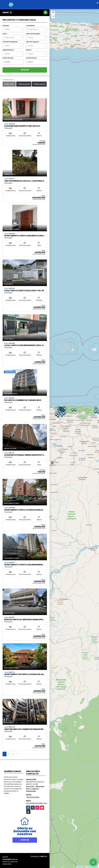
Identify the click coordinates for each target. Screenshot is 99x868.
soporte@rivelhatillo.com (37, 803)
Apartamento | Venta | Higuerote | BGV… (25, 236)
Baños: (29, 50)
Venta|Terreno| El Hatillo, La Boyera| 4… (25, 181)
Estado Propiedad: (10, 42)
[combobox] (13, 30)
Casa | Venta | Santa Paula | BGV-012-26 (24, 291)
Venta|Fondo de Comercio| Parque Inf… (24, 729)
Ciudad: (6, 26)
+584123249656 (33, 797)
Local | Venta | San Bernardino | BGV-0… (25, 345)
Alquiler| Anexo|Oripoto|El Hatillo (22, 126)
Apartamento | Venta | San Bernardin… (24, 565)
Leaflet (79, 867)
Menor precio (24, 84)
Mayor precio (39, 84)
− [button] (53, 16)
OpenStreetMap (93, 867)
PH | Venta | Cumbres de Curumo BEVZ (23, 400)
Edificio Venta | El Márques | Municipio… (24, 620)
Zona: (5, 34)
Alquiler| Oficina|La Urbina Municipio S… (25, 455)
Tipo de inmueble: (33, 34)
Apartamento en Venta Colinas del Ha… (25, 674)
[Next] (17, 754)
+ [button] (53, 13)
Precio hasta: (31, 58)
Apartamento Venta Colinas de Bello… (24, 510)
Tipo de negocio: (33, 42)
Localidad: (30, 26)
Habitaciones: (8, 50)
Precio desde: (8, 58)
